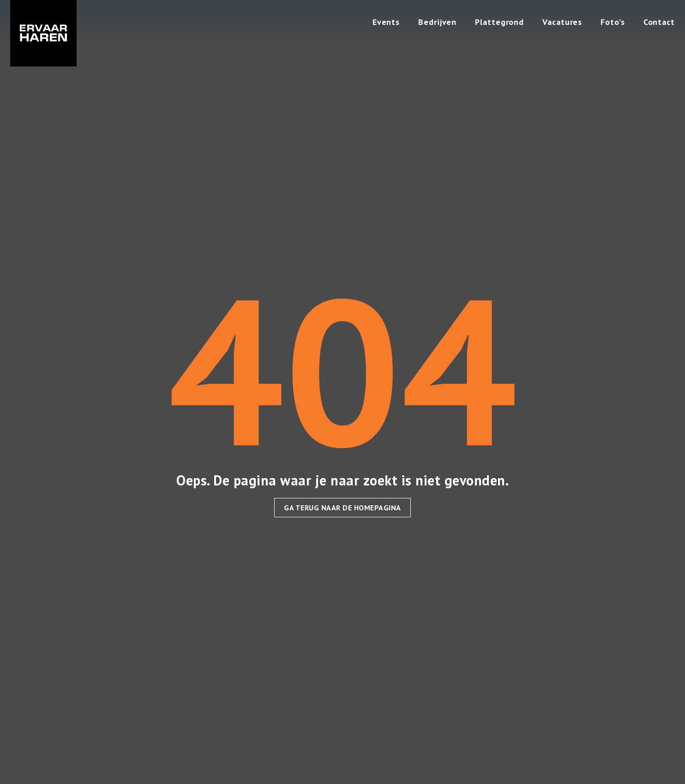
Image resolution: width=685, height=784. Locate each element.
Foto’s (613, 22)
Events (386, 22)
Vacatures (562, 22)
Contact (659, 22)
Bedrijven (437, 22)
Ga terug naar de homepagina (342, 508)
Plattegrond (499, 22)
